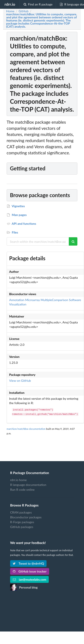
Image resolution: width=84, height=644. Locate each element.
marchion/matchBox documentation (26, 429)
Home (10, 11)
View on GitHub (20, 381)
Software (75, 300)
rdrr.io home (18, 480)
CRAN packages (21, 512)
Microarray (32, 300)
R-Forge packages (22, 522)
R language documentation (28, 485)
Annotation (17, 300)
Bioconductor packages (26, 517)
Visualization (18, 304)
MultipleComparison (54, 300)
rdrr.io (10, 4)
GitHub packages (22, 527)
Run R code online (22, 490)
